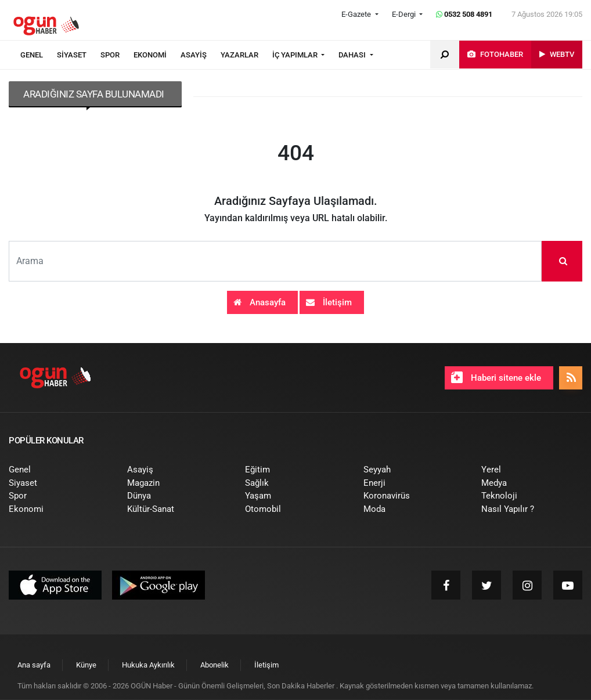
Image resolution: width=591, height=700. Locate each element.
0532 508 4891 (464, 14)
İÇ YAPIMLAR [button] (296, 55)
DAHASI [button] (353, 55)
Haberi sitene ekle (496, 377)
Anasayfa (260, 302)
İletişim (329, 302)
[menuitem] (39, 55)
